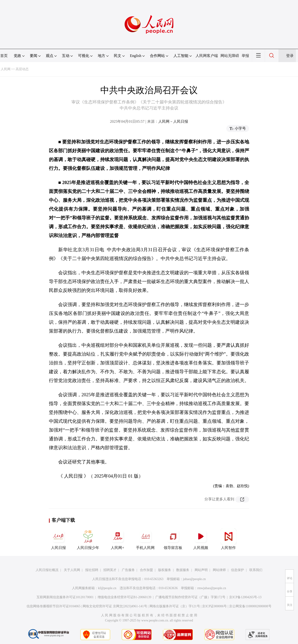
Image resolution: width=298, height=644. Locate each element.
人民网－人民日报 (173, 121)
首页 (4, 56)
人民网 (6, 69)
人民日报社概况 (47, 570)
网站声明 (201, 570)
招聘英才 (110, 570)
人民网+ (118, 539)
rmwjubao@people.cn (212, 588)
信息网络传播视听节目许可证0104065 (53, 606)
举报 (245, 56)
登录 (290, 56)
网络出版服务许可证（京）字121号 (175, 606)
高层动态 (22, 69)
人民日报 (58, 539)
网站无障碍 (230, 56)
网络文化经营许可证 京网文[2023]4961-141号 (115, 606)
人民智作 (228, 539)
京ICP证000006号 (214, 606)
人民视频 (201, 539)
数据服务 (183, 570)
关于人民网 (72, 570)
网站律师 (219, 570)
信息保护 (237, 570)
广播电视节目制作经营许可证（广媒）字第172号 (190, 597)
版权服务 (165, 570)
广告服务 (128, 570)
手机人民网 (145, 539)
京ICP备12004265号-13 (245, 597)
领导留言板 (173, 539)
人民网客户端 (207, 56)
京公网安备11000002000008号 (250, 606)
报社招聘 (92, 570)
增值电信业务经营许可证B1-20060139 (124, 597)
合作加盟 (146, 570)
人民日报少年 (88, 539)
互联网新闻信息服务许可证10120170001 (65, 597)
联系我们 (256, 570)
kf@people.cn (107, 588)
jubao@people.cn (194, 579)
